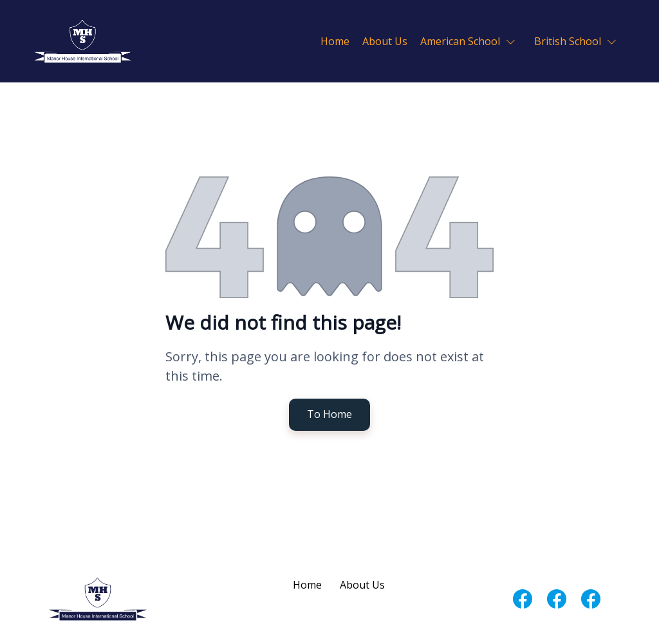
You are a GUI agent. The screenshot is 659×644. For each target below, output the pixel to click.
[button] (471, 41)
